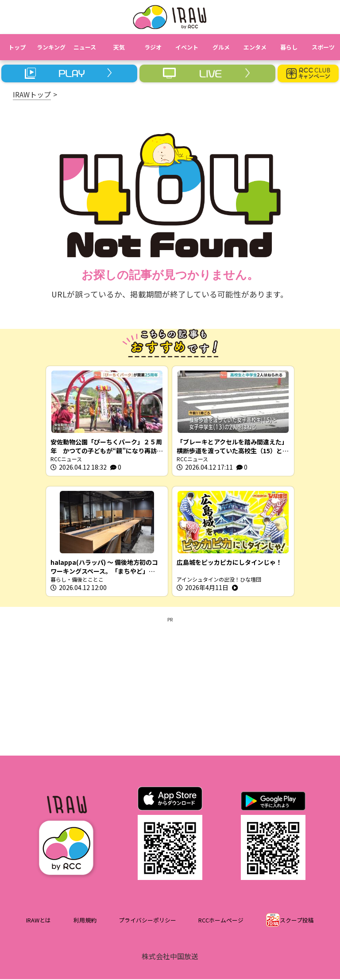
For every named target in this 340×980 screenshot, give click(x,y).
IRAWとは (39, 921)
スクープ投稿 (297, 921)
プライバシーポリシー (147, 921)
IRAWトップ (32, 94)
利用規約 (85, 921)
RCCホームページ (221, 921)
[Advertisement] (170, 686)
